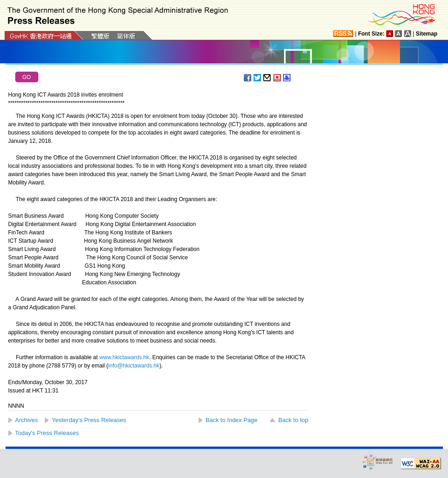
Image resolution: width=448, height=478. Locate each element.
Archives (27, 420)
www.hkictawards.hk (124, 357)
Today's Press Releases (47, 433)
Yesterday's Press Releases (89, 420)
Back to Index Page (232, 420)
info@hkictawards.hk (134, 366)
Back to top (293, 420)
